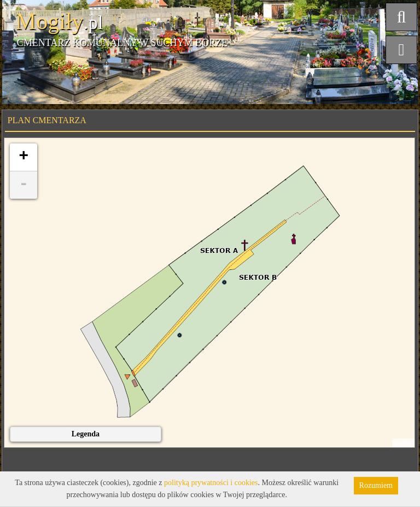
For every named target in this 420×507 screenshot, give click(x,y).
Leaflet (403, 443)
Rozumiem (376, 485)
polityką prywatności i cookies (211, 483)
